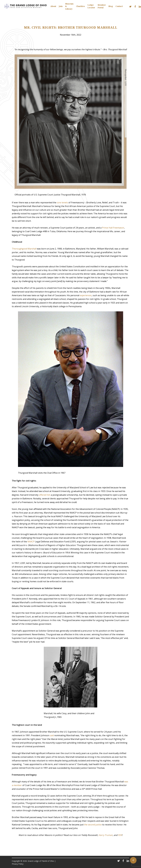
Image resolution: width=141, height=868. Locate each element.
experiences (86, 295)
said (52, 735)
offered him (45, 495)
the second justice (93, 825)
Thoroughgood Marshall (24, 249)
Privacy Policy (18, 864)
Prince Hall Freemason (113, 228)
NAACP (31, 542)
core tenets (62, 203)
